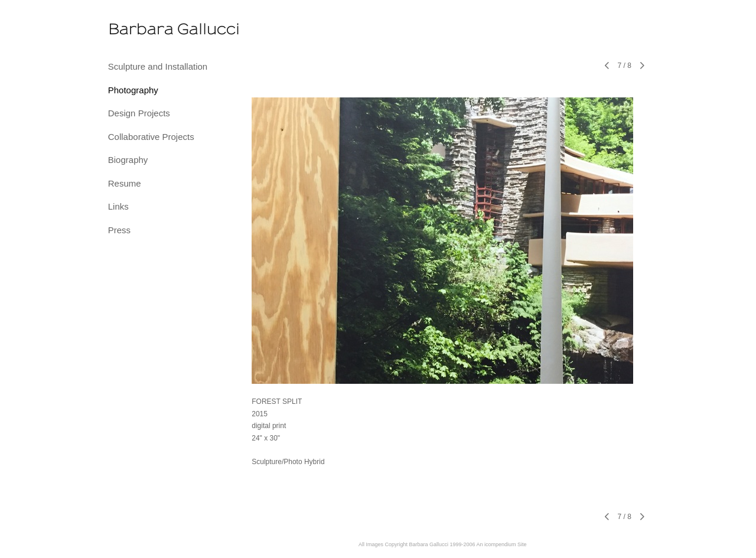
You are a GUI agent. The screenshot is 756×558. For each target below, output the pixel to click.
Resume (125, 183)
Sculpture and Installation (158, 66)
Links (118, 206)
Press (119, 230)
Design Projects (139, 113)
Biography (128, 160)
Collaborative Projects (151, 137)
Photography (133, 90)
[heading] (138, 30)
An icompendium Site (502, 544)
